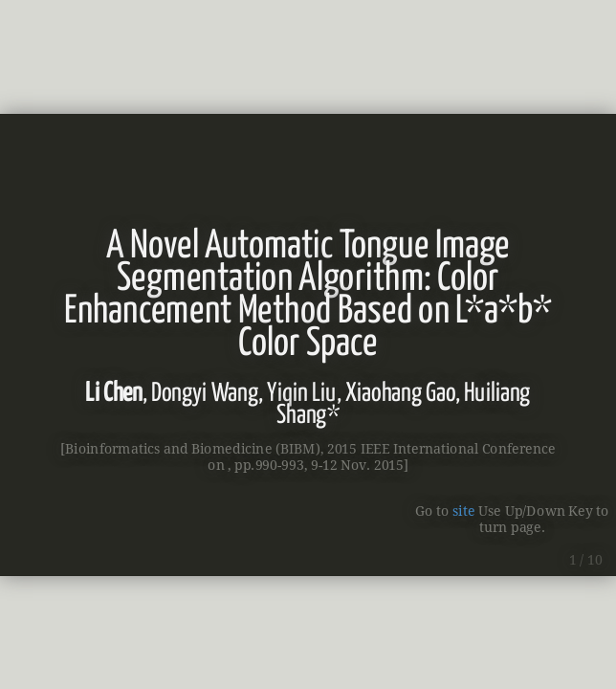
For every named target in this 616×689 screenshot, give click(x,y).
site (463, 511)
